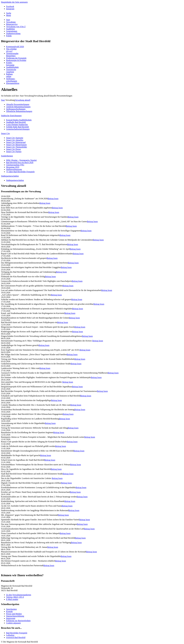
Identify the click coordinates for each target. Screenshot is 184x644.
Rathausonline (9, 75)
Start (8, 20)
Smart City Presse (13, 149)
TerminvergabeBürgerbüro (12, 55)
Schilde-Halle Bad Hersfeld (17, 127)
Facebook (10, 6)
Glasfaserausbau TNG (15, 165)
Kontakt (9, 611)
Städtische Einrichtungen (11, 116)
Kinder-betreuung (10, 64)
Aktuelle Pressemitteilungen (61, 96)
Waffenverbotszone (14, 169)
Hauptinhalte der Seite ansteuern (14, 2)
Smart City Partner (14, 152)
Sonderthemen (7, 156)
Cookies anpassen (13, 623)
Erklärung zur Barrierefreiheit (18, 621)
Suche (9, 13)
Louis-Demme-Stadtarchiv (17, 125)
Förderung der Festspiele (16, 58)
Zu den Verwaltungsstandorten (19, 595)
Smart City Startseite (15, 138)
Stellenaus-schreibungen (12, 80)
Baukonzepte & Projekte (16, 60)
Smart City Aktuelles (15, 140)
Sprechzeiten (11, 609)
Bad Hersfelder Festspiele (17, 633)
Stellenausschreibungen (16, 109)
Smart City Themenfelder (17, 147)
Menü (8, 15)
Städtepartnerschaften (10, 176)
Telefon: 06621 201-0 (15, 597)
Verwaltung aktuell (23, 100)
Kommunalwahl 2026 (15, 47)
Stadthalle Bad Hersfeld (16, 122)
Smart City (5, 133)
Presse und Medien (14, 614)
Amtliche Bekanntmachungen (18, 107)
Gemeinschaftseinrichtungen (18, 129)
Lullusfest (10, 635)
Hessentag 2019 (13, 167)
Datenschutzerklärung (15, 616)
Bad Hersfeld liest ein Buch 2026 (20, 162)
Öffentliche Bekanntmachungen (19, 111)
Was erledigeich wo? (11, 50)
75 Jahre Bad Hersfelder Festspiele (20, 172)
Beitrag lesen (53, 199)
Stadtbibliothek (12, 67)
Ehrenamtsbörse (13, 83)
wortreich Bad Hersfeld (16, 637)
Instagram (10, 9)
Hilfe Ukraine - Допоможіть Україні (21, 160)
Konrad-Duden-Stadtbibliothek (19, 120)
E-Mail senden (12, 599)
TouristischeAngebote (11, 71)
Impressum (11, 618)
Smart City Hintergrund (16, 142)
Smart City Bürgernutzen (16, 145)
